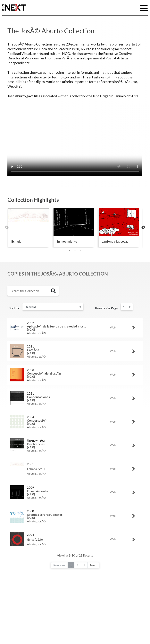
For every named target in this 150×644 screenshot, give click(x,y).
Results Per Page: (107, 308)
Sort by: (15, 308)
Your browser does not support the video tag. (75, 142)
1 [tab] (69, 251)
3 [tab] (81, 251)
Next (143, 227)
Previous (7, 227)
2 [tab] (75, 251)
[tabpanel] (29, 227)
